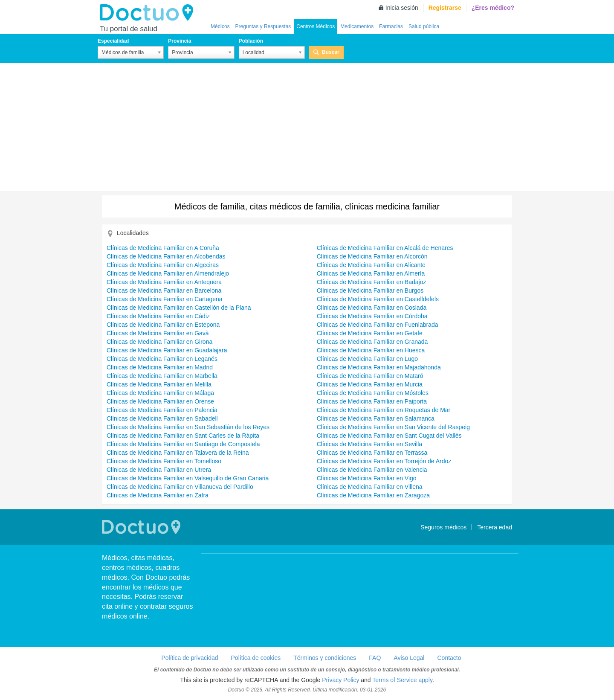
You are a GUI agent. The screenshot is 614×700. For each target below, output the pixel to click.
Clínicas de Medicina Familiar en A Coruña (163, 248)
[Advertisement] (307, 127)
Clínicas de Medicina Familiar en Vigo (367, 478)
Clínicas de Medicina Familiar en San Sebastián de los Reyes (188, 427)
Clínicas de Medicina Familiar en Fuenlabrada (378, 325)
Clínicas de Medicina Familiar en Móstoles (373, 393)
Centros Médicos (316, 26)
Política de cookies (256, 658)
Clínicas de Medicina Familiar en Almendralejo (168, 273)
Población (251, 41)
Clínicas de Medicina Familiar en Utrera (159, 470)
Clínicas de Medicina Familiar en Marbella (162, 376)
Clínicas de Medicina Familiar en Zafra (158, 495)
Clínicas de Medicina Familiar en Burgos (370, 290)
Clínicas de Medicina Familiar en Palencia (162, 410)
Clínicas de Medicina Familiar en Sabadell (162, 418)
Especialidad (113, 41)
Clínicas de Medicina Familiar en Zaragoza (373, 495)
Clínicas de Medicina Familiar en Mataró (370, 376)
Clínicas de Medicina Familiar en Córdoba (372, 316)
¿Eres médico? (493, 8)
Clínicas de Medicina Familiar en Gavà (158, 333)
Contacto (449, 658)
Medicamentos (357, 26)
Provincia (180, 41)
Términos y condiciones (325, 658)
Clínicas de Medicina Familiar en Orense (160, 401)
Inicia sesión (402, 8)
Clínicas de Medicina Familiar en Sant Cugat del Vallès (389, 436)
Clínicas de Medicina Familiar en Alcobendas (166, 256)
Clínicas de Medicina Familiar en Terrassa (372, 453)
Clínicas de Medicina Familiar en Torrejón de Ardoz (384, 461)
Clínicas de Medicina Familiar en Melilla (159, 384)
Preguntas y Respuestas (263, 26)
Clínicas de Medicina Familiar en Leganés (162, 359)
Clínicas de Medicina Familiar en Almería (371, 273)
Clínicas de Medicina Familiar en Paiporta (372, 401)
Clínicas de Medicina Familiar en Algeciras (163, 265)
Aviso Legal (409, 658)
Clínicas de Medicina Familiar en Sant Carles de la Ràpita (183, 436)
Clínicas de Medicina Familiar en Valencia (372, 470)
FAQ (375, 658)
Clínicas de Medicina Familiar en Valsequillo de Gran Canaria (188, 478)
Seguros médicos (443, 527)
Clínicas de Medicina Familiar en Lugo (367, 359)
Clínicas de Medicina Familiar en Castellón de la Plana (179, 308)
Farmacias (391, 26)
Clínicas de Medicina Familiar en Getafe (370, 333)
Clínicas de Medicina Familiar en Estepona (163, 325)
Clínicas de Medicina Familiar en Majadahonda (379, 367)
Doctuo (149, 13)
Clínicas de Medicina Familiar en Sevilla (369, 444)
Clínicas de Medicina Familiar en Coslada (372, 308)
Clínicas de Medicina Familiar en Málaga (160, 393)
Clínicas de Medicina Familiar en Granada (372, 342)
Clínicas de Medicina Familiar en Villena (370, 487)
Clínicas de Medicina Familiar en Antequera (164, 282)
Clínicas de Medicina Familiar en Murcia (370, 384)
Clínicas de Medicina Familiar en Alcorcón (372, 256)
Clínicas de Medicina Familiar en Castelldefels (378, 299)
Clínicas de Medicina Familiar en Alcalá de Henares (385, 248)
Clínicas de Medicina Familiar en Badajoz (372, 282)
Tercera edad (495, 527)
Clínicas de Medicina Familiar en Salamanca (376, 418)
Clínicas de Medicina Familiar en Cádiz (158, 316)
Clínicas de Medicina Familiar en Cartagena (165, 299)
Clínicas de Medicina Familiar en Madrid (160, 367)
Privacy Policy (340, 680)
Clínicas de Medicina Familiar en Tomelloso (164, 461)
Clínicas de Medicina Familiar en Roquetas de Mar (384, 410)
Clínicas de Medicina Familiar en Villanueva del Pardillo (180, 487)
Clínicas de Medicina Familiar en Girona (159, 342)
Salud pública (424, 26)
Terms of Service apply (402, 680)
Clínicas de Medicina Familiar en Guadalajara (167, 350)
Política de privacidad (190, 658)
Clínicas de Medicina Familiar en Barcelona (164, 290)
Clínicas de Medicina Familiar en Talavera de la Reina (178, 453)
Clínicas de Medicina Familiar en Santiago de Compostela (183, 444)
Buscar (331, 52)
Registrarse (445, 8)
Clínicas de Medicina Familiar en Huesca (371, 350)
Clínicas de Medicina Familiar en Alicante (371, 265)
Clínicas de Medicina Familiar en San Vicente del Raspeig (393, 427)
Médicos (220, 26)
